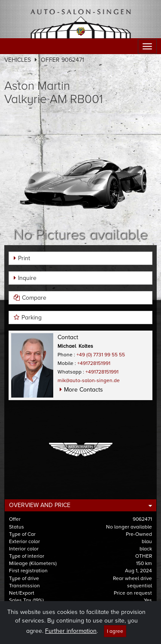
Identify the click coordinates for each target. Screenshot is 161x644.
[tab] (80, 505)
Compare (34, 298)
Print (24, 258)
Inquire (27, 278)
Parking (32, 317)
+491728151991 (94, 363)
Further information (71, 638)
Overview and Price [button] (40, 505)
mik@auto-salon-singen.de (89, 380)
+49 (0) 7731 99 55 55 (101, 355)
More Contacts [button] (84, 390)
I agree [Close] (115, 638)
